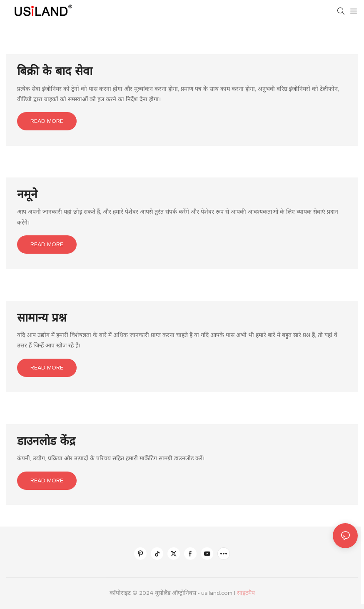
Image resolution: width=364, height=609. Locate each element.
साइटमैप (246, 593)
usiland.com (218, 593)
